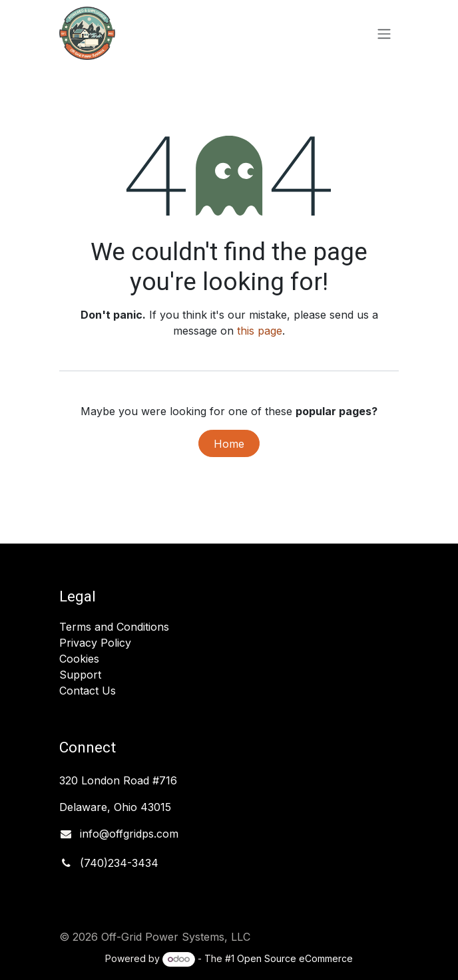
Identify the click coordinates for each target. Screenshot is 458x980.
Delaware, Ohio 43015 (117, 807)
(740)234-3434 (119, 863)
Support (80, 675)
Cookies (79, 659)
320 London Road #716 (118, 780)
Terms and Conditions (114, 627)
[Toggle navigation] (384, 33)
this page (260, 331)
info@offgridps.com (129, 834)
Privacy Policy (95, 643)
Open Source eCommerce (295, 958)
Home (229, 444)
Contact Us (88, 691)
